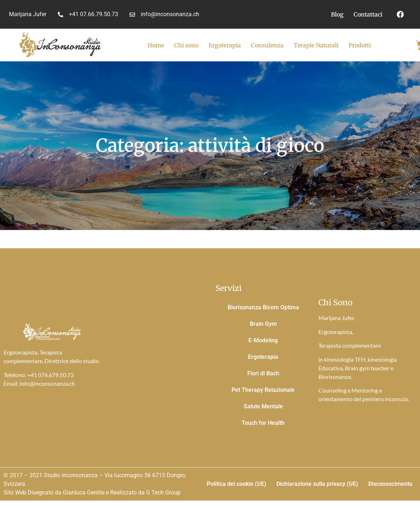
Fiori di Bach (263, 373)
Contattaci (368, 14)
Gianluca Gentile (84, 492)
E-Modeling (263, 340)
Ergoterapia (225, 45)
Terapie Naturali (316, 45)
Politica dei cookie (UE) (237, 484)
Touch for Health (263, 423)
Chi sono (186, 45)
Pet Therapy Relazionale (263, 390)
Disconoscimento (390, 484)
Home (156, 45)
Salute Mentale (263, 406)
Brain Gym (263, 324)
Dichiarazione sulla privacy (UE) (317, 484)
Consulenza (267, 45)
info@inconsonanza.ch (47, 383)
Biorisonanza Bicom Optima (263, 307)
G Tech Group (163, 492)
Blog (337, 14)
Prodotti (360, 45)
